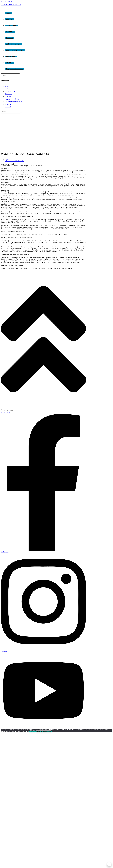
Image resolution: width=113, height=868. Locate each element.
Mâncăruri (8, 94)
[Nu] (52, 732)
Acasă (7, 86)
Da (31, 731)
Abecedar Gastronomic (13, 102)
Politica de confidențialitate (14, 161)
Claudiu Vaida (11, 5)
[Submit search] (21, 112)
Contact (8, 107)
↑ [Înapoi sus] (109, 864)
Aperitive (8, 89)
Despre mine (9, 104)
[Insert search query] (10, 75)
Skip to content (7, 1)
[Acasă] (7, 159)
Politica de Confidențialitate (44, 731)
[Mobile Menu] (5, 80)
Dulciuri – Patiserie (12, 99)
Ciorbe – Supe (10, 91)
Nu (34, 731)
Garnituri (8, 97)
